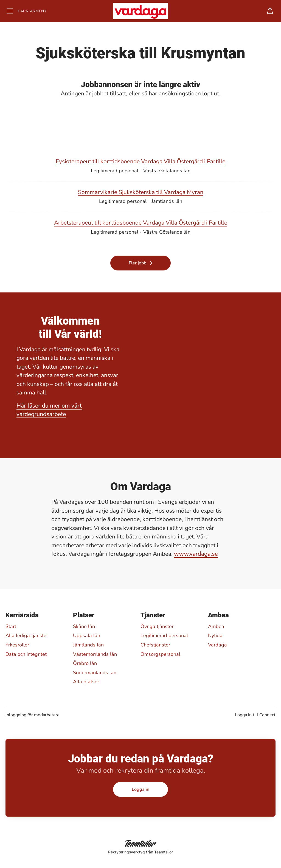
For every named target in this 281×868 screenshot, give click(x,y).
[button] (270, 11)
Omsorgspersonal (160, 654)
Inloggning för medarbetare (33, 715)
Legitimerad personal (164, 635)
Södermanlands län (95, 673)
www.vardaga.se (196, 554)
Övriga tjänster (157, 626)
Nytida (215, 635)
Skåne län (84, 626)
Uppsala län (87, 635)
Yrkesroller (17, 645)
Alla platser (86, 682)
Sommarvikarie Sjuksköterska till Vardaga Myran (141, 192)
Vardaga (217, 645)
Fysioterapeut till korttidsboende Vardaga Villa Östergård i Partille (140, 162)
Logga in (140, 789)
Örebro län (85, 663)
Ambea (216, 626)
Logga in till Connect (255, 715)
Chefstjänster (155, 645)
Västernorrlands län (95, 654)
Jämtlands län (88, 645)
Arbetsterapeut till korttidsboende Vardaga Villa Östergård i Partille (141, 223)
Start (11, 626)
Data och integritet (26, 654)
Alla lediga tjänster (27, 635)
